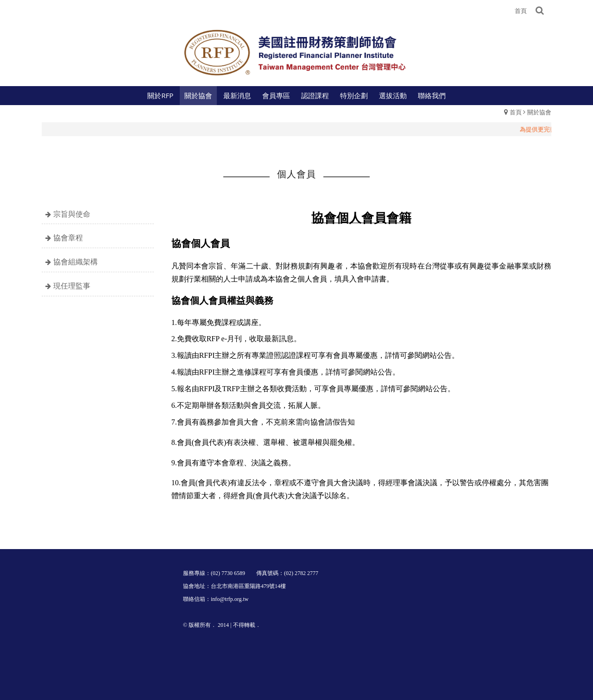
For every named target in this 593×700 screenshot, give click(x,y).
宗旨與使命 (72, 214)
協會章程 (68, 237)
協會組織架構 (76, 262)
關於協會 (539, 112)
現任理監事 (72, 286)
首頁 (516, 112)
